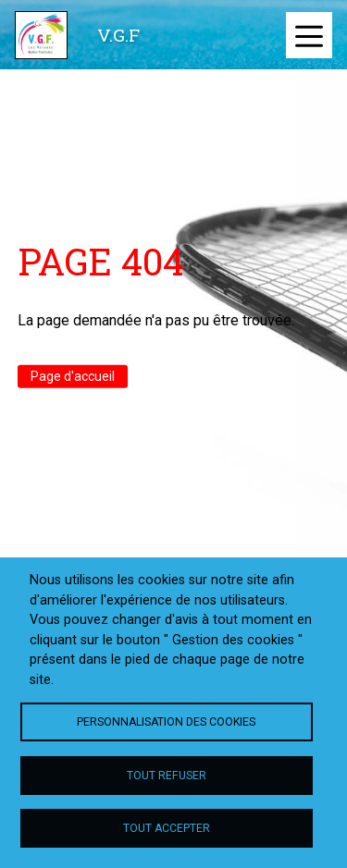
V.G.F (118, 35)
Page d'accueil (73, 376)
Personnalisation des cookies (166, 722)
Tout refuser (167, 776)
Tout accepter (167, 828)
